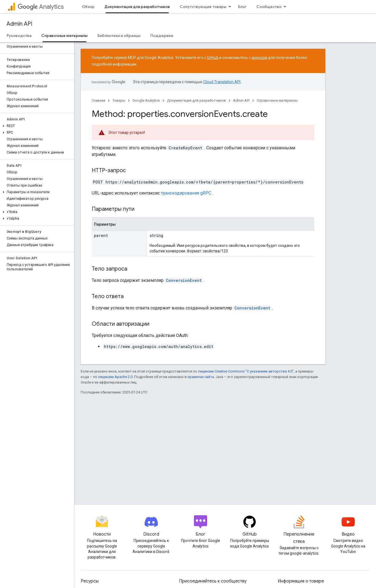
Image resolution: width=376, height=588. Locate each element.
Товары (119, 100)
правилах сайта (201, 377)
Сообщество (269, 7)
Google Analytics (146, 100)
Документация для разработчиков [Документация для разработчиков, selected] (137, 7)
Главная (98, 100)
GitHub (213, 58)
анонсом (259, 58)
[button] (36, 126)
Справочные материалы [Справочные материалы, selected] (64, 36)
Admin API (19, 24)
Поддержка (162, 36)
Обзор (88, 7)
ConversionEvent (184, 280)
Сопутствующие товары (203, 7)
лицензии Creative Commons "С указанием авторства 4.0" (246, 371)
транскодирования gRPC (186, 193)
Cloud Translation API (222, 82)
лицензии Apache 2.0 (115, 377)
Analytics (41, 7)
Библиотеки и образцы (119, 36)
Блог (242, 7)
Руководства (19, 36)
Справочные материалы (277, 100)
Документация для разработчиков (196, 100)
